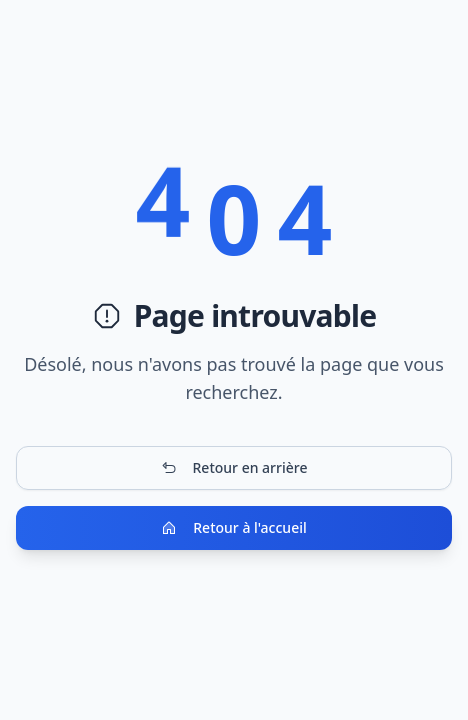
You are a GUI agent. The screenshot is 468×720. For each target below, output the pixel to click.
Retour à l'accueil (233, 527)
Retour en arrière (234, 467)
